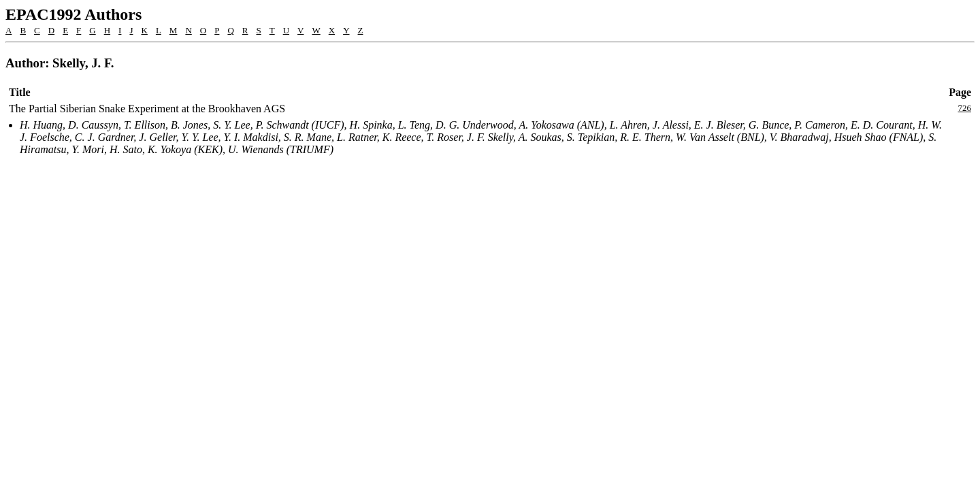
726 (965, 108)
